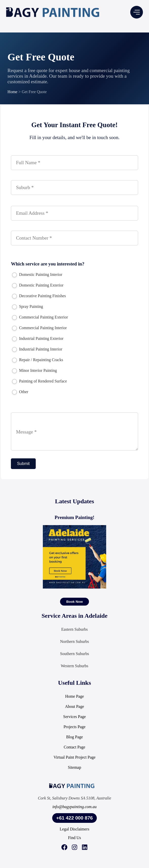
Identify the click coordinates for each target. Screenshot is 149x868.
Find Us (74, 838)
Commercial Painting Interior (39, 328)
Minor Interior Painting (34, 371)
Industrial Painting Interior (37, 349)
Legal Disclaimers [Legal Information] (75, 829)
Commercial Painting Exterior (40, 317)
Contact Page (75, 747)
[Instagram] (74, 848)
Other (20, 392)
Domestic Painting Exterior (38, 285)
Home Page (74, 696)
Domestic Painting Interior (37, 275)
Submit (23, 464)
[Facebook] (64, 848)
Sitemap (74, 767)
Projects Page (75, 727)
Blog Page (74, 737)
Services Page (74, 717)
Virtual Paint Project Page (74, 757)
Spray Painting (27, 307)
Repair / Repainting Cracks (38, 360)
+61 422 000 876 (75, 818)
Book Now (74, 602)
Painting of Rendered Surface (39, 381)
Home (13, 92)
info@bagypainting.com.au (75, 807)
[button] (137, 12)
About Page (74, 706)
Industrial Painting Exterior (38, 339)
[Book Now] (74, 601)
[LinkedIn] (85, 848)
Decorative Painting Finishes (39, 296)
